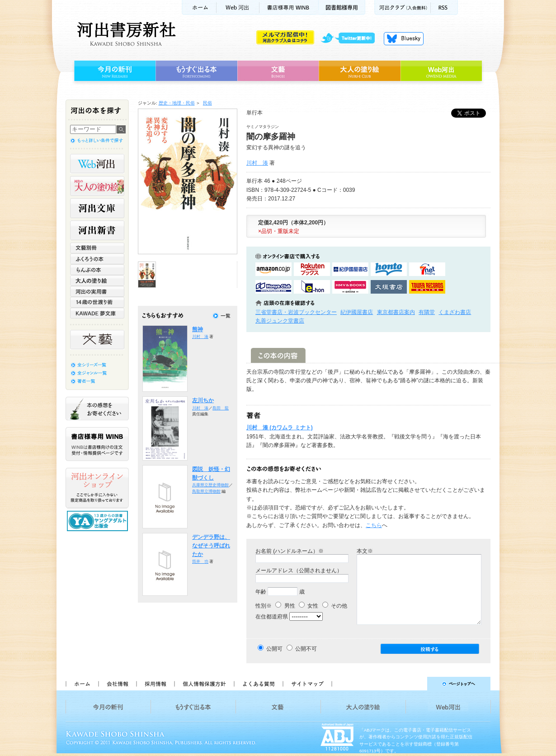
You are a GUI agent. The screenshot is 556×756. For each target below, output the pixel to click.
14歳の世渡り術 (97, 302)
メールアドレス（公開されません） (299, 571)
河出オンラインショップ (97, 488)
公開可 (274, 649)
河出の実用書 (97, 291)
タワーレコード (427, 287)
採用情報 (155, 684)
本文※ (365, 551)
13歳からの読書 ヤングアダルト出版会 (99, 521)
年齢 (261, 592)
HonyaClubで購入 (273, 287)
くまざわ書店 (455, 312)
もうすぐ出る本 (196, 71)
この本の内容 (278, 355)
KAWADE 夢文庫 (97, 313)
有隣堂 (427, 312)
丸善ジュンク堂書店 (280, 321)
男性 (285, 606)
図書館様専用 (342, 7)
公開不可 (306, 649)
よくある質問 (258, 684)
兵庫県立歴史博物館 (210, 485)
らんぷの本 (97, 270)
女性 (309, 606)
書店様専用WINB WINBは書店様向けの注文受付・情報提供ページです (97, 444)
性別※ (264, 606)
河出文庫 (97, 208)
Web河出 (238, 7)
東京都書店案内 (396, 312)
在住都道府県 (272, 617)
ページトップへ (415, 684)
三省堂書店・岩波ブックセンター (296, 312)
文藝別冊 (97, 248)
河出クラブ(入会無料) (403, 7)
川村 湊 (257, 163)
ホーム (199, 7)
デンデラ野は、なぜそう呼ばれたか (211, 546)
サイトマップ (307, 684)
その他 (335, 606)
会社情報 (117, 684)
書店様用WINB (289, 7)
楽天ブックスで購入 (312, 269)
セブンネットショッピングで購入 (427, 269)
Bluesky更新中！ (404, 38)
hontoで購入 (389, 269)
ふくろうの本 (97, 259)
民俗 (207, 103)
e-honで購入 (312, 287)
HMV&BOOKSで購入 (350, 287)
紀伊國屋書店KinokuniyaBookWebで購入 (350, 269)
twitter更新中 (351, 38)
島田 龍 (221, 408)
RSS (444, 7)
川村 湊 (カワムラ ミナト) (280, 428)
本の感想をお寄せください (97, 409)
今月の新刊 (114, 71)
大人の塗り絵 (360, 71)
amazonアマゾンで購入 (273, 269)
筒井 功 (200, 561)
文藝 (278, 71)
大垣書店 (389, 287)
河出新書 (97, 230)
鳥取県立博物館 (206, 491)
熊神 (198, 329)
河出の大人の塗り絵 (97, 186)
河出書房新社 (125, 34)
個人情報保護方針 (204, 684)
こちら (374, 525)
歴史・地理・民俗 (177, 103)
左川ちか (203, 400)
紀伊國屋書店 (357, 312)
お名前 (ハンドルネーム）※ (290, 551)
